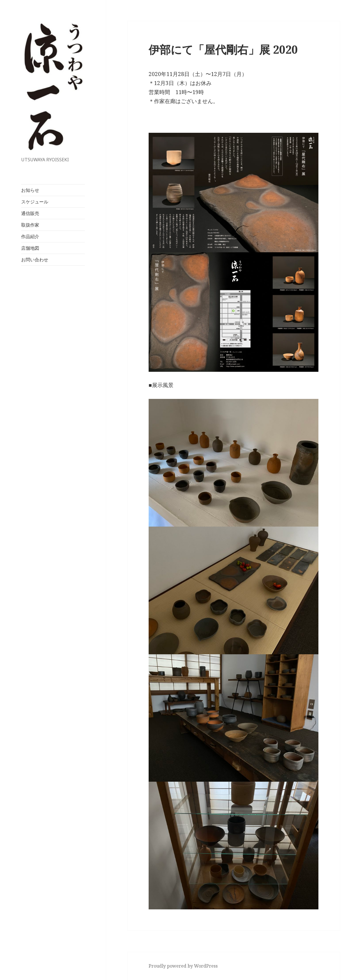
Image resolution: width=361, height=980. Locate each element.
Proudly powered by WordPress (183, 966)
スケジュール (35, 202)
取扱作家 (30, 225)
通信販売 (30, 213)
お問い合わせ (35, 260)
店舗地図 (30, 248)
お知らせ (30, 190)
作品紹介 (30, 236)
